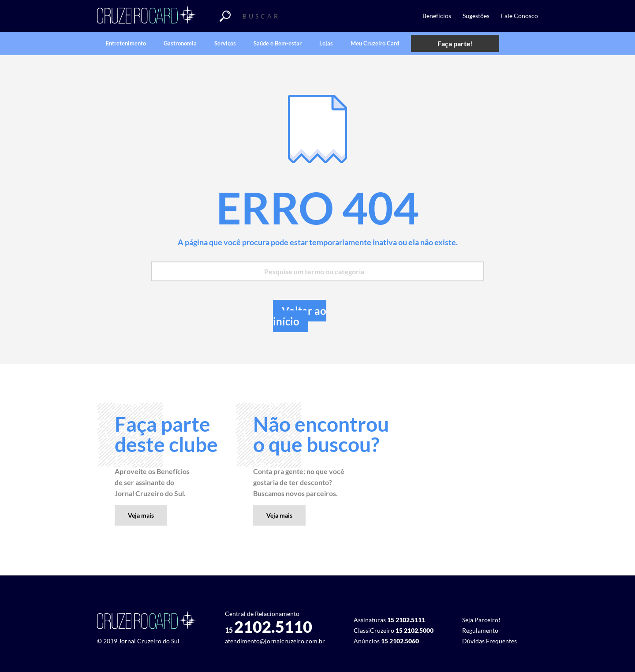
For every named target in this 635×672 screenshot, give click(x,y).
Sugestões (476, 16)
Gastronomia (180, 43)
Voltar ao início (300, 316)
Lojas (326, 43)
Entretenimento (126, 43)
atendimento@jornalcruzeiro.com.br (275, 641)
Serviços (225, 43)
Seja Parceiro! (481, 620)
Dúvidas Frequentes (489, 641)
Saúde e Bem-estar (278, 43)
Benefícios (437, 16)
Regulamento (480, 630)
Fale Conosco (519, 16)
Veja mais (141, 515)
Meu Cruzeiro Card (375, 43)
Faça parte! (455, 43)
